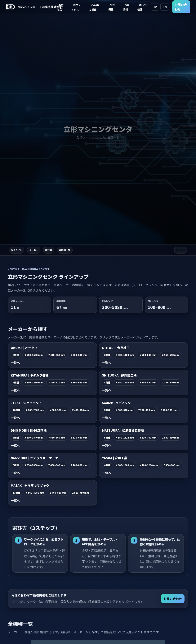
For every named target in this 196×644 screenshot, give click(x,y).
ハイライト (16, 250)
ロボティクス (76, 7)
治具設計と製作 (95, 7)
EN (165, 7)
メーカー (34, 250)
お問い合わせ (181, 7)
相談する (181, 250)
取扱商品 (60, 7)
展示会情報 (142, 7)
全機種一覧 (65, 250)
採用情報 (126, 7)
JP (155, 7)
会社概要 (112, 7)
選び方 (49, 250)
